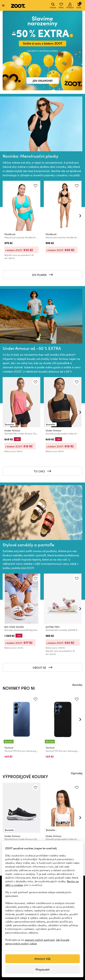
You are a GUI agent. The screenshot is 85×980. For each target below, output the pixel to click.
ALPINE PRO (53, 627)
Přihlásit (70, 6)
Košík (79, 5)
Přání (61, 6)
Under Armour (12, 431)
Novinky (77, 685)
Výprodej (77, 773)
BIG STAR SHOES (14, 627)
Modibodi (10, 234)
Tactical (9, 748)
